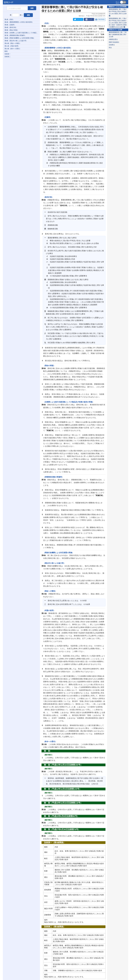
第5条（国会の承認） (12, 30)
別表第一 (8, 54)
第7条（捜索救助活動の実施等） (15, 35)
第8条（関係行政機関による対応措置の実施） (20, 38)
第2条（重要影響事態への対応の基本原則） (19, 22)
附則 (6, 51)
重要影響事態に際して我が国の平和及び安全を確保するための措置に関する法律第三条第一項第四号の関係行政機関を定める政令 (118, 23)
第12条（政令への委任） (13, 49)
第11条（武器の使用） (12, 46)
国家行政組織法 (114, 42)
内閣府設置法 (113, 39)
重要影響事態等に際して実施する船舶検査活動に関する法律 (118, 35)
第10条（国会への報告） (13, 43)
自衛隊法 (112, 45)
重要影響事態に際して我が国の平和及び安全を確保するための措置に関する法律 (118, 13)
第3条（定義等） (10, 25)
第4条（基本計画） (11, 27)
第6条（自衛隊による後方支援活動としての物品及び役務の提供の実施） (22, 33)
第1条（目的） (9, 19)
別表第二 (8, 57)
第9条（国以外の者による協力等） (16, 41)
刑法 (110, 48)
